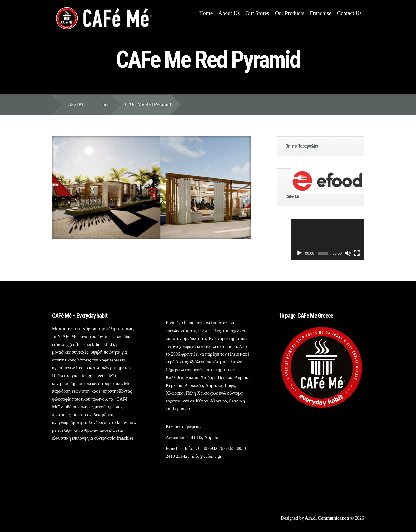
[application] (327, 239)
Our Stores (257, 13)
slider (106, 105)
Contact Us (349, 13)
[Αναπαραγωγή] (299, 253)
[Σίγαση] (348, 253)
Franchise (320, 13)
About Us (229, 13)
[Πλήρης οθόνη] (357, 253)
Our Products (290, 13)
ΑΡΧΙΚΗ (77, 105)
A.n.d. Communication (327, 518)
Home (206, 13)
